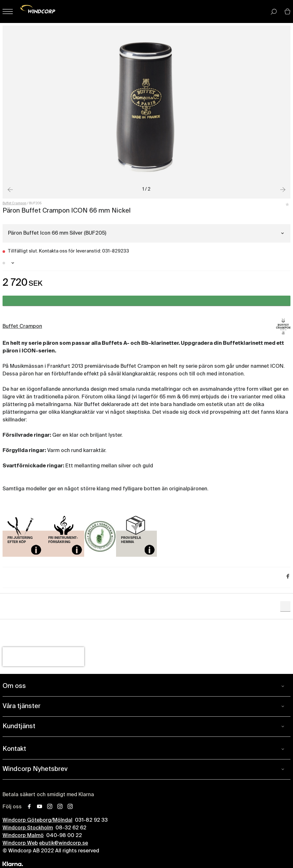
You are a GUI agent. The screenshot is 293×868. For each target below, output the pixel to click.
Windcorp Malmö (23, 836)
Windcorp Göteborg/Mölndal (37, 820)
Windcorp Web (20, 843)
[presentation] (43, 657)
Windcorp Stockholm (28, 828)
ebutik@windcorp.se (64, 843)
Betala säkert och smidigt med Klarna (48, 795)
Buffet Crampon (15, 203)
